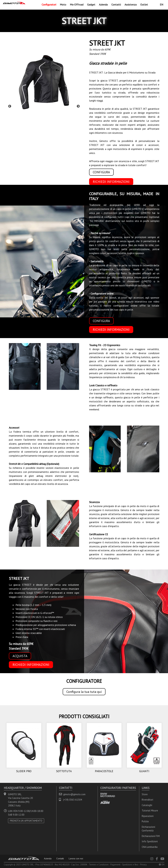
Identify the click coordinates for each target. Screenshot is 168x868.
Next (78, 106)
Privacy (143, 864)
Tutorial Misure (150, 810)
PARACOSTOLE (104, 771)
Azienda (103, 5)
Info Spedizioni (150, 841)
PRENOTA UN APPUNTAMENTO (26, 821)
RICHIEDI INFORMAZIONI (111, 182)
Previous (10, 106)
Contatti (116, 5)
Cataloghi (147, 805)
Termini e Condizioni (99, 864)
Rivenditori (147, 800)
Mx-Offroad (77, 5)
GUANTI (144, 771)
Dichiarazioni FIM (151, 836)
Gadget (91, 5)
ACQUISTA (20, 656)
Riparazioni (148, 816)
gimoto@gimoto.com (74, 794)
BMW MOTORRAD (108, 795)
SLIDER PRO (24, 771)
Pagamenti (115, 864)
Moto (63, 5)
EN (161, 5)
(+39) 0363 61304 (73, 800)
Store (145, 794)
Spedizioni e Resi (130, 864)
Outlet (144, 5)
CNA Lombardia (150, 847)
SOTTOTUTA (64, 771)
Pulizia (145, 821)
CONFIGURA (101, 172)
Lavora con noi (76, 858)
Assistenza (131, 5)
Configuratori (49, 5)
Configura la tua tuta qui (84, 692)
